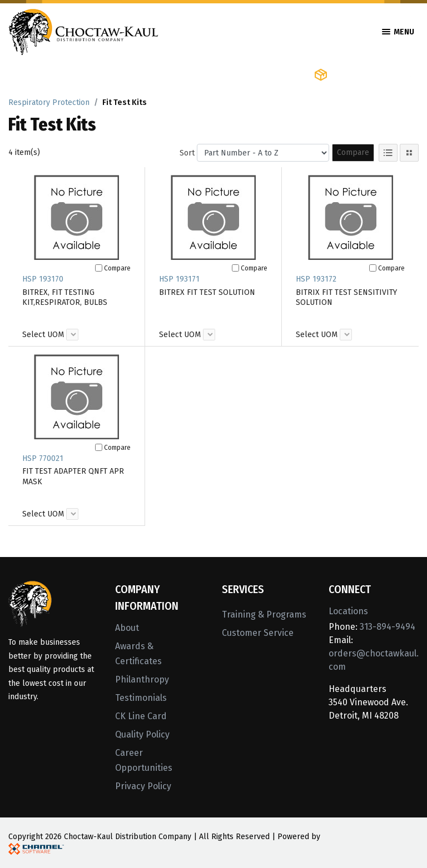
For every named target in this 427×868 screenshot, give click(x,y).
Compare (353, 152)
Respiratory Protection (49, 102)
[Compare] (99, 268)
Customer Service (258, 633)
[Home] (83, 31)
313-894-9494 (388, 627)
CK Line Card (141, 716)
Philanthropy (142, 679)
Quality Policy (142, 734)
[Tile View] (409, 153)
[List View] (388, 153)
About (127, 628)
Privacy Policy (143, 786)
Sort (187, 153)
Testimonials (141, 698)
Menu (398, 32)
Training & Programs (264, 614)
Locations (348, 611)
